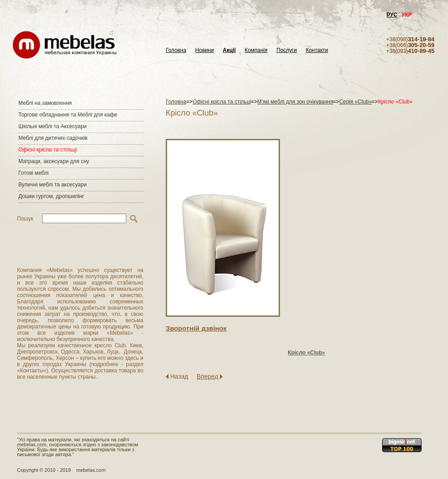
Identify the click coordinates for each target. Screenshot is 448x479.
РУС (392, 15)
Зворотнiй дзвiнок (196, 328)
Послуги (286, 50)
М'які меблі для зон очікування (295, 102)
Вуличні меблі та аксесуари (52, 185)
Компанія (256, 50)
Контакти (317, 50)
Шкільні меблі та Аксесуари (52, 126)
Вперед (207, 376)
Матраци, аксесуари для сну (54, 161)
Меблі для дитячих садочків (53, 138)
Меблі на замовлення (45, 103)
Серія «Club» (355, 102)
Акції (229, 50)
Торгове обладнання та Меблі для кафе (68, 115)
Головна (176, 50)
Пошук (25, 219)
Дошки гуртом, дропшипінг (51, 196)
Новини (205, 50)
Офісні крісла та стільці (47, 150)
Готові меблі (33, 173)
